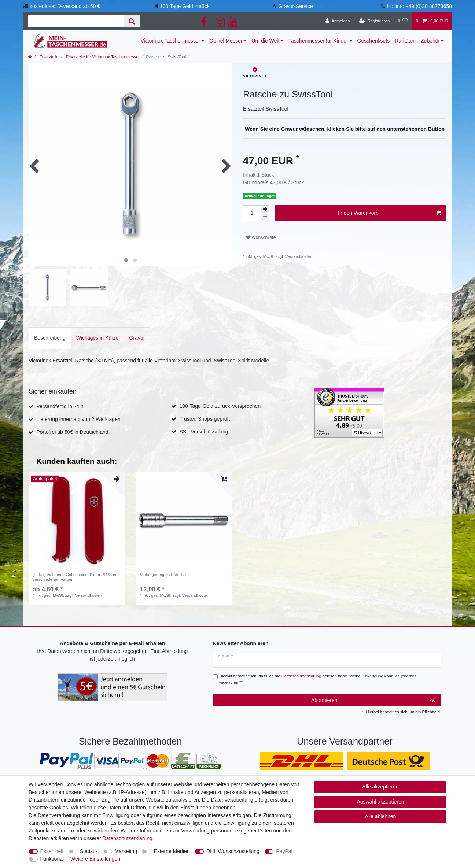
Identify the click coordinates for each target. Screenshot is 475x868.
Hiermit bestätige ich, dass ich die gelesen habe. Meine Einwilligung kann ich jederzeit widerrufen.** (318, 679)
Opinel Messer (226, 41)
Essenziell (52, 851)
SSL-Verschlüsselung (204, 432)
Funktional (52, 859)
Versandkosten (298, 256)
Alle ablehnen (381, 816)
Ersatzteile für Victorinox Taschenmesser (102, 57)
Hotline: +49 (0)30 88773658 (419, 6)
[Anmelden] (338, 21)
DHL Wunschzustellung (233, 851)
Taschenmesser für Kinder (318, 41)
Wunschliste (261, 237)
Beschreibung (50, 338)
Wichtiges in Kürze (97, 338)
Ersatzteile (48, 57)
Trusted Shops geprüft (205, 419)
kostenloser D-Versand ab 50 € (65, 6)
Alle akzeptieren (380, 787)
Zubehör (430, 41)
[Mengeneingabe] (252, 213)
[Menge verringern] (265, 217)
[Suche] (132, 21)
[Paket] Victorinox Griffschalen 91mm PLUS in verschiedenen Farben (74, 577)
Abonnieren (373, 701)
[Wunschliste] (403, 21)
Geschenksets (374, 41)
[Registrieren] (374, 21)
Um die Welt (265, 41)
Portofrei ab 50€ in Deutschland (72, 432)
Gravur (137, 338)
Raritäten (405, 41)
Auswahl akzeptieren (380, 802)
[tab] (50, 338)
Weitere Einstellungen (95, 859)
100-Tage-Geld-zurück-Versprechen (220, 406)
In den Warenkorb (389, 213)
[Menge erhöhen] (265, 209)
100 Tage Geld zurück (185, 6)
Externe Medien (172, 851)
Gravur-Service (295, 6)
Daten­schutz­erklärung (128, 838)
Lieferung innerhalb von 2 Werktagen (78, 419)
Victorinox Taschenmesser (171, 41)
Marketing (126, 851)
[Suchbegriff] (76, 21)
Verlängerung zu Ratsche (163, 575)
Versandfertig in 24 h (60, 406)
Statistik (89, 851)
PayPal (284, 851)
